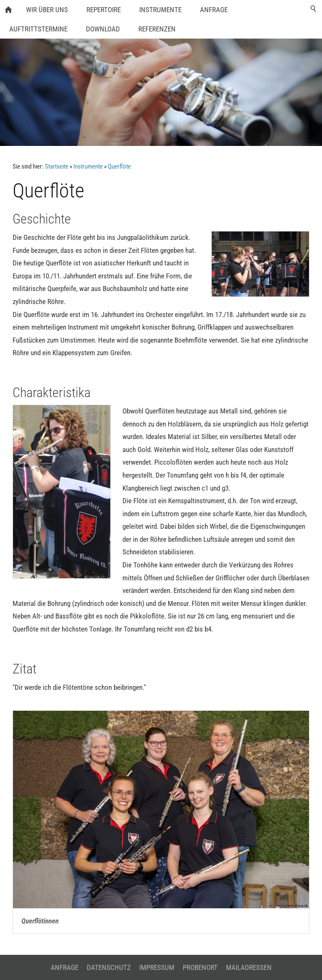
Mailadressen (249, 967)
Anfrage (65, 967)
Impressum (157, 967)
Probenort (200, 967)
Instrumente (88, 166)
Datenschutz (109, 967)
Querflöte (119, 166)
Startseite (57, 166)
